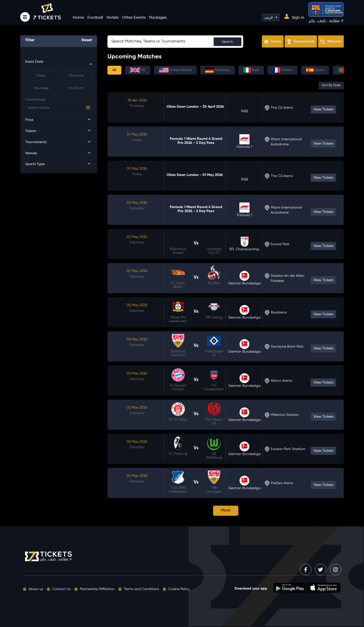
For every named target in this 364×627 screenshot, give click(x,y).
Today (41, 76)
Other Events (134, 18)
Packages (158, 18)
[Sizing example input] (175, 42)
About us (33, 589)
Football (95, 18)
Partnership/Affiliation (94, 589)
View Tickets (323, 109)
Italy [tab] (251, 70)
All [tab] (114, 70)
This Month (76, 88)
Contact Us (59, 589)
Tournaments (301, 42)
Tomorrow (76, 76)
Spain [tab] (315, 70)
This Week (41, 88)
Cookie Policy (176, 589)
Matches (331, 42)
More (226, 510)
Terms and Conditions (139, 589)
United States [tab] (175, 70)
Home (78, 18)
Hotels (113, 18)
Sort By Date (331, 85)
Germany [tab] (218, 70)
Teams (273, 42)
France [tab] (282, 70)
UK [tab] (138, 70)
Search (227, 42)
